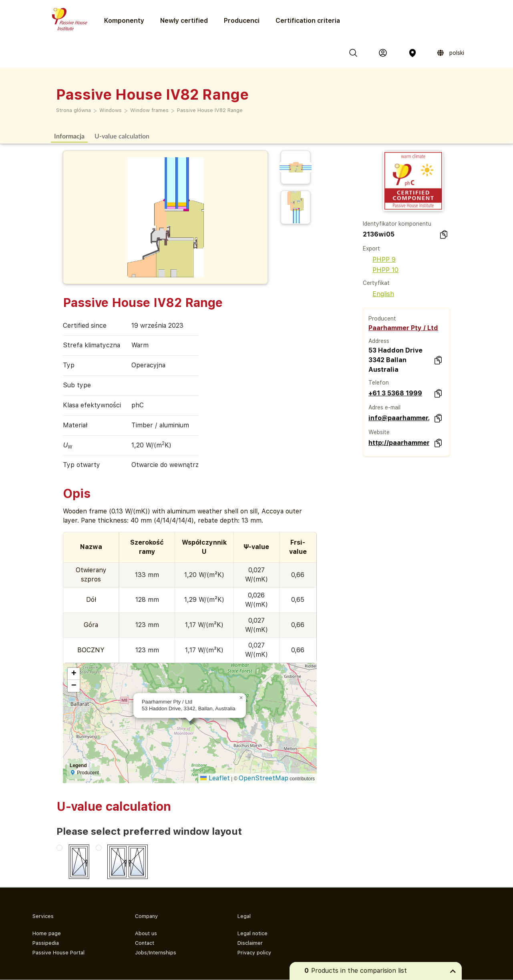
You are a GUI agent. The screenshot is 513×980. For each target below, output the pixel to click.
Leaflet (215, 778)
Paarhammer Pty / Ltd (403, 328)
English (378, 294)
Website (379, 432)
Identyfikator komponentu (397, 224)
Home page (47, 933)
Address (379, 341)
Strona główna (73, 110)
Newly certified (184, 21)
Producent (382, 319)
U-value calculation (122, 136)
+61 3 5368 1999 (395, 393)
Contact (145, 943)
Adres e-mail (384, 407)
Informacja (69, 136)
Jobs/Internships (156, 953)
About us (146, 933)
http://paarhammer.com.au (399, 443)
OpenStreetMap (264, 778)
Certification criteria (308, 21)
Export (371, 249)
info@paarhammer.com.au (399, 418)
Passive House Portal (58, 953)
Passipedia (46, 943)
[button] (241, 698)
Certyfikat (376, 283)
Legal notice (252, 933)
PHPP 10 (381, 270)
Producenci (242, 21)
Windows (111, 110)
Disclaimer (250, 943)
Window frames (149, 110)
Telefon (379, 383)
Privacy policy (254, 953)
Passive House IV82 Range (210, 110)
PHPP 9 (379, 260)
